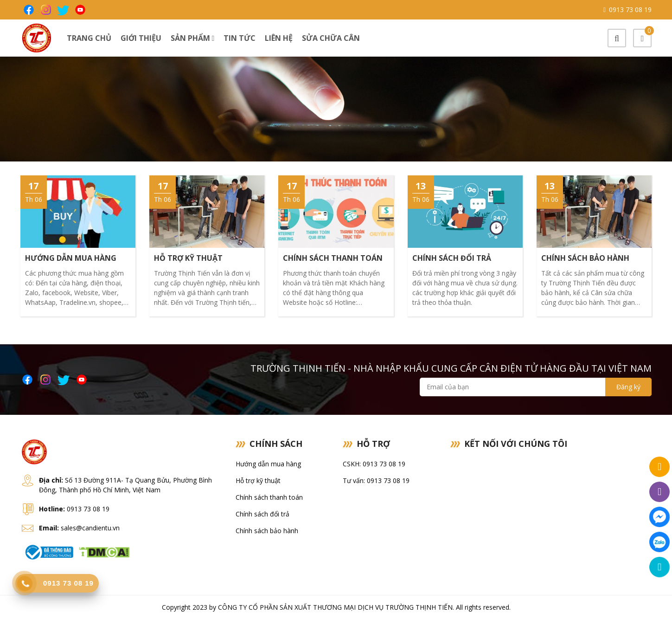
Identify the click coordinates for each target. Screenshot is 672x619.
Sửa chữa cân (331, 38)
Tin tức (240, 38)
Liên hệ (279, 38)
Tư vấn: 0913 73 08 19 (376, 480)
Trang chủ (89, 38)
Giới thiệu (141, 38)
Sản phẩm (193, 38)
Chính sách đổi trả (262, 514)
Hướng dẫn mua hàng (268, 464)
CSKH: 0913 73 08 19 (374, 464)
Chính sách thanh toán (269, 497)
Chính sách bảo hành (267, 531)
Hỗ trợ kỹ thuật (258, 480)
